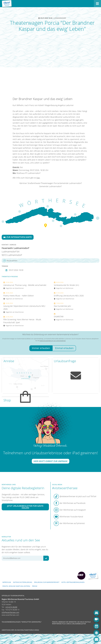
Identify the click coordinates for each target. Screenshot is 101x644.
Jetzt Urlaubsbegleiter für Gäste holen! (25, 507)
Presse (35, 586)
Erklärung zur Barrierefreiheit (47, 582)
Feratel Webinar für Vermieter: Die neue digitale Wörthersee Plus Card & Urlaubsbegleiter (71, 623)
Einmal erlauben (64, 348)
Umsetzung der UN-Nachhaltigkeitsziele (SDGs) (20, 630)
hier (38, 178)
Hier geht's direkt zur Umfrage (51, 461)
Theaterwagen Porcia (50, 183)
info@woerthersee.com (10, 612)
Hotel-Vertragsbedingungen (73, 582)
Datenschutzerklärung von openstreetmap (53, 341)
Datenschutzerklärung (23, 582)
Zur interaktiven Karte (18, 237)
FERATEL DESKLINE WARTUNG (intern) (16, 586)
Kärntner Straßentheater (30, 183)
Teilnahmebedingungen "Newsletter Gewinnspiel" (22, 622)
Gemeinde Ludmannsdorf (70, 183)
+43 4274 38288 (11, 607)
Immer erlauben (41, 348)
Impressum (7, 582)
